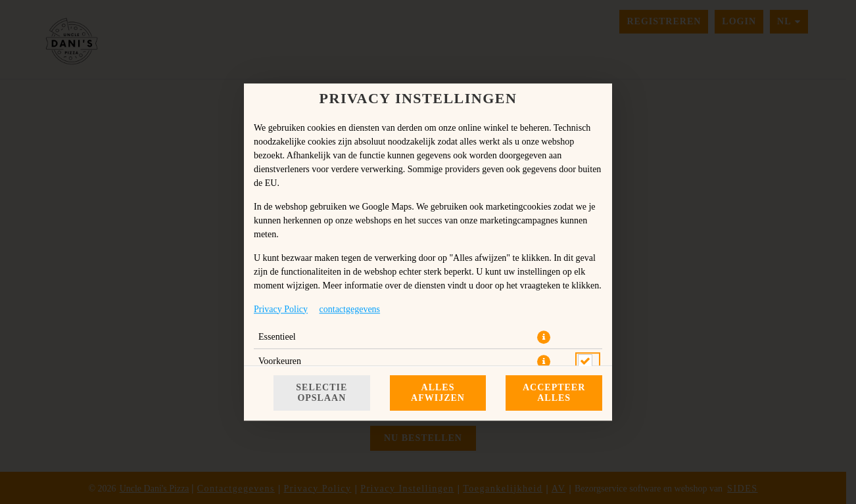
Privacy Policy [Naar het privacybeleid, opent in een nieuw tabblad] (281, 309)
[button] (544, 337)
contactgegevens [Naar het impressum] (350, 309)
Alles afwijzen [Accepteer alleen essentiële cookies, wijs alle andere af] (438, 393)
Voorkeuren (280, 361)
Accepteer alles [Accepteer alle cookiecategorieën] (554, 393)
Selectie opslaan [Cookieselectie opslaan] (321, 393)
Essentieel (277, 337)
